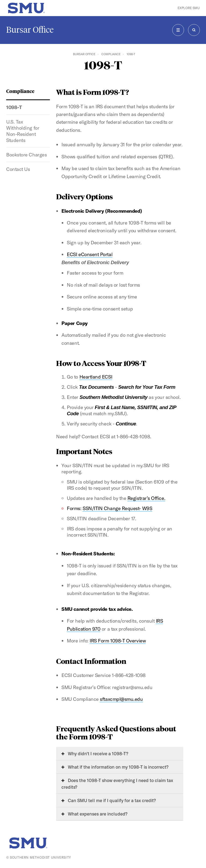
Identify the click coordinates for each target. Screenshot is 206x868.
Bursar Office (30, 30)
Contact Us (18, 169)
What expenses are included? (94, 814)
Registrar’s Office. (146, 498)
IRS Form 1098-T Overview (118, 641)
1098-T (14, 107)
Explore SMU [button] (189, 8)
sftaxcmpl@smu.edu (121, 699)
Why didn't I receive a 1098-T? (95, 753)
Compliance (111, 54)
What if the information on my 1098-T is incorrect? (115, 767)
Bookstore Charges (26, 155)
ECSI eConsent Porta (89, 254)
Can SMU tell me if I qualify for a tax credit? (109, 800)
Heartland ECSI (96, 377)
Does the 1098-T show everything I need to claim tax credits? (117, 784)
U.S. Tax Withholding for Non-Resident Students (23, 131)
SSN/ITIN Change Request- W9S (117, 508)
